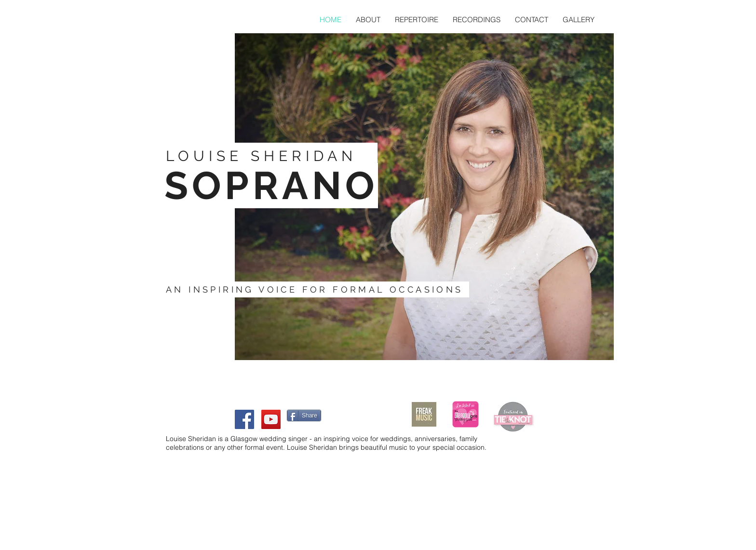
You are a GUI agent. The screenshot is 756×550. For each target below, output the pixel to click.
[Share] (304, 416)
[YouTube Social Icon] (271, 419)
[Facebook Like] (344, 415)
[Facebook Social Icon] (244, 419)
